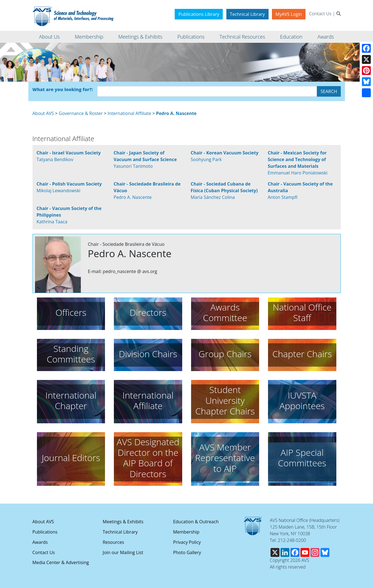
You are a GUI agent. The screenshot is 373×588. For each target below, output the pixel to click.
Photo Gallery (187, 552)
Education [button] (291, 37)
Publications (45, 532)
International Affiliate (129, 113)
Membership (186, 532)
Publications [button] (191, 37)
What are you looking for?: (63, 89)
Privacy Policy (187, 542)
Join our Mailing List (123, 552)
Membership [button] (89, 37)
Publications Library (199, 14)
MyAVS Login (289, 14)
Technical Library (247, 14)
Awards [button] (326, 37)
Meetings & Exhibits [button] (140, 37)
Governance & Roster (81, 113)
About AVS (43, 113)
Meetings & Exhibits (123, 522)
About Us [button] (50, 37)
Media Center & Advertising (61, 562)
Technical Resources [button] (242, 37)
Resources (113, 542)
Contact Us (320, 14)
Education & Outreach (196, 522)
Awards (40, 542)
